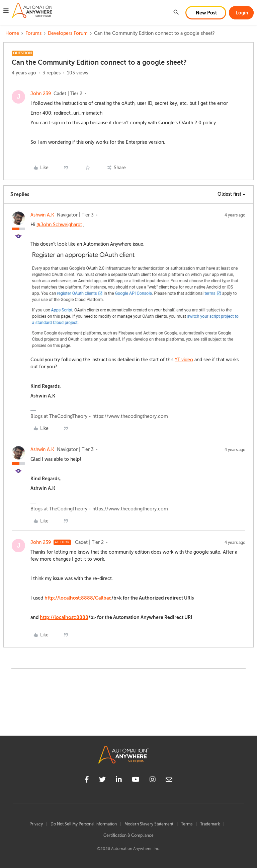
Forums (33, 33)
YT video (184, 360)
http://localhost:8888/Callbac (78, 598)
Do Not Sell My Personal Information (84, 824)
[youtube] (136, 781)
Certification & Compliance (128, 835)
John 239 (41, 94)
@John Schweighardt (59, 225)
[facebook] (87, 781)
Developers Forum (68, 33)
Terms (187, 824)
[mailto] (169, 781)
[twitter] (102, 781)
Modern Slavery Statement (149, 824)
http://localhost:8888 (64, 617)
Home (12, 33)
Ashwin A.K (42, 215)
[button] (6, 12)
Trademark (210, 824)
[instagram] (153, 781)
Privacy (36, 824)
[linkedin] (119, 781)
